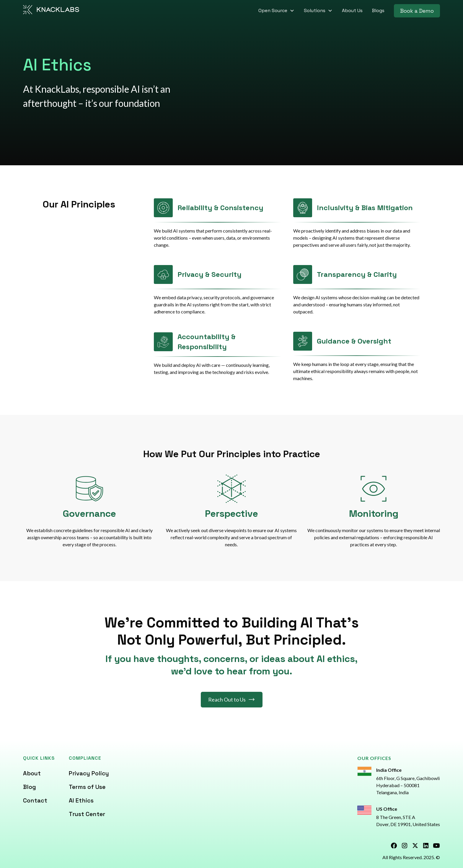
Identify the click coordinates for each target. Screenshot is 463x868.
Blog (30, 787)
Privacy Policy (89, 773)
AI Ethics (81, 800)
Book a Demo (417, 11)
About (32, 773)
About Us (352, 10)
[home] (51, 11)
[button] (276, 11)
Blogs (378, 10)
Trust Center (87, 814)
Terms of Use (87, 787)
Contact (35, 800)
